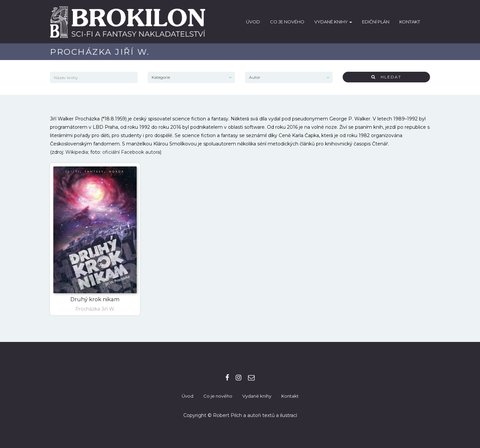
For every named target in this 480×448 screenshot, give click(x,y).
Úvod (253, 22)
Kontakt (410, 22)
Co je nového (287, 22)
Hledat (386, 77)
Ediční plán (376, 22)
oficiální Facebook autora (131, 152)
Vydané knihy (333, 22)
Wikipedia (77, 152)
